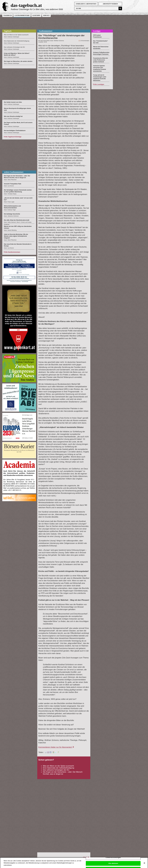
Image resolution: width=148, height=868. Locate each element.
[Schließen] (144, 864)
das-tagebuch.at (26, 5)
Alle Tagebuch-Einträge (13, 137)
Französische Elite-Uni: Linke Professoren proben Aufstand (101, 60)
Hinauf (85, 857)
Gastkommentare (22, 15)
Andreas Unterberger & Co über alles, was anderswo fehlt (37, 9)
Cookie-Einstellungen (113, 859)
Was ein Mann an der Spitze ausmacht (58, 766)
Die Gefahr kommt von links (13, 102)
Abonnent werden (110, 4)
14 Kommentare (85, 41)
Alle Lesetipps (99, 84)
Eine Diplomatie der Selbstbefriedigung (59, 768)
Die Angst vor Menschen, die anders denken (18, 61)
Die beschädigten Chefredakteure (15, 131)
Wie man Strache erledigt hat (13, 116)
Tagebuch (8, 15)
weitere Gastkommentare (14, 172)
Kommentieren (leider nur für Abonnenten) (55, 747)
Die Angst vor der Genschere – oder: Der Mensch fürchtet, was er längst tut (63, 773)
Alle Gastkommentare (13, 252)
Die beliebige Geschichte (12, 214)
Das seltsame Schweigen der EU (56, 770)
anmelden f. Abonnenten (86, 4)
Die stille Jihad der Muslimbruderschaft (17, 220)
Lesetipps (36, 15)
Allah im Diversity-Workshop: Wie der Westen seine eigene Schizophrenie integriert (16, 236)
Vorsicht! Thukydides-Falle (13, 184)
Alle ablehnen (113, 864)
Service (46, 15)
